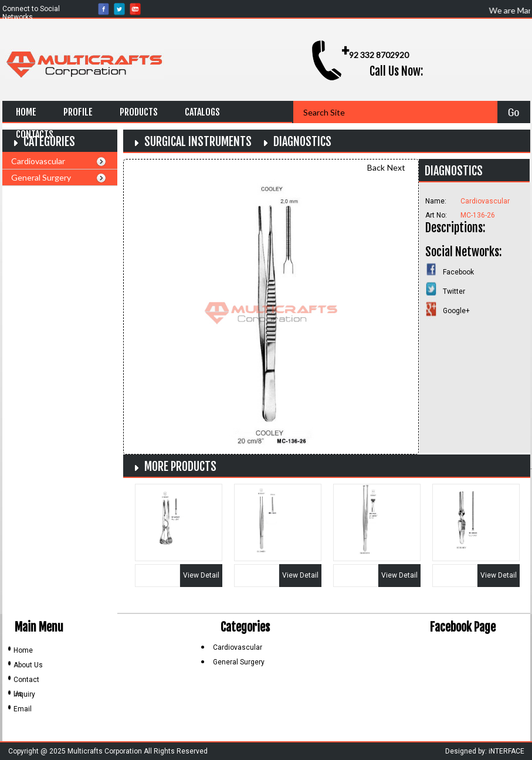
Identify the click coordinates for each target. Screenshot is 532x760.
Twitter (454, 291)
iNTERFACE (506, 751)
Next (396, 167)
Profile (78, 112)
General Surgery (41, 177)
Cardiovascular (38, 161)
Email (23, 709)
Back (376, 167)
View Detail (201, 575)
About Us (28, 665)
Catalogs (202, 112)
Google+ (456, 311)
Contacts (35, 134)
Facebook (458, 272)
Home (26, 112)
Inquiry (24, 694)
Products (139, 112)
